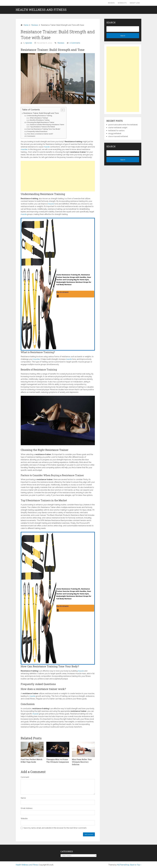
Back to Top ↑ (136, 865)
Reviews (111, 3)
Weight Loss (135, 3)
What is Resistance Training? (39, 118)
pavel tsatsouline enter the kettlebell (123, 125)
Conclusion (31, 136)
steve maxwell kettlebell (118, 136)
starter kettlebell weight (118, 128)
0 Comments (75, 43)
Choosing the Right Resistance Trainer (41, 122)
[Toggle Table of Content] (62, 110)
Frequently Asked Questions (37, 131)
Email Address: (27, 808)
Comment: (25, 777)
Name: (23, 798)
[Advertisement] (58, 176)
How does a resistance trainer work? (40, 134)
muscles (24, 149)
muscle (47, 147)
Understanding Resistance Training (39, 116)
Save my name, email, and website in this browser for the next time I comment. (55, 828)
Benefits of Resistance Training (40, 120)
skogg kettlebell (115, 134)
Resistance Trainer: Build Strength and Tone (41, 113)
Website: (24, 819)
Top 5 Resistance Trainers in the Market (42, 127)
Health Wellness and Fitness (41, 10)
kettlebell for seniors (116, 131)
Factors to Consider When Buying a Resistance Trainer (47, 125)
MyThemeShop (123, 865)
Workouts (122, 3)
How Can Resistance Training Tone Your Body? (44, 129)
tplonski (29, 43)
